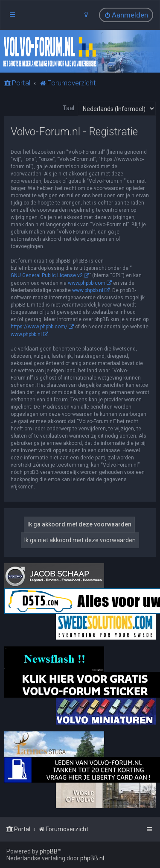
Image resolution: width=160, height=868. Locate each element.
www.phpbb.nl (88, 290)
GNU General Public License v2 (47, 275)
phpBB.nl (92, 858)
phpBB (49, 851)
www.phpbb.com (87, 283)
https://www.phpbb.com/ (39, 327)
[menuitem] (126, 15)
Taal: (69, 108)
